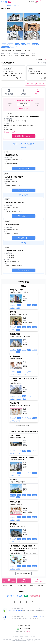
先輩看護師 (24, 92)
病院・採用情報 (9, 92)
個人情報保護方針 (22, 585)
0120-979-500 (25, 629)
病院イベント (38, 92)
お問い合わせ (41, 585)
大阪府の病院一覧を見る (24, 426)
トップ (2, 5)
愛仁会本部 (16, 5)
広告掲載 (32, 585)
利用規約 (12, 585)
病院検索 (9, 5)
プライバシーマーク (38, 617)
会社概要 (5, 585)
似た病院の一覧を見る (24, 573)
